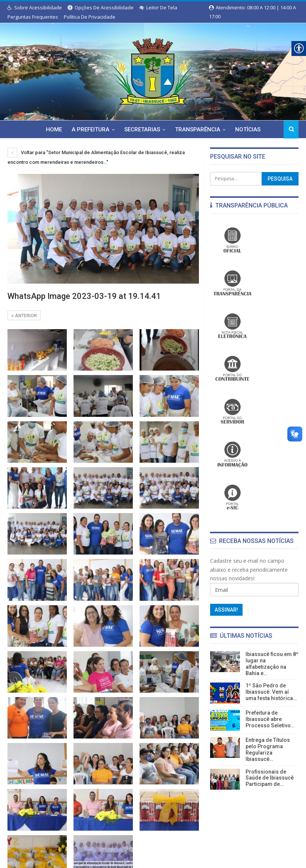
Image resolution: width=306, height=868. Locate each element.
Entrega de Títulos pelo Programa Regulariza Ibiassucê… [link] (268, 749)
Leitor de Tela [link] (158, 7)
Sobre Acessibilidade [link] (35, 7)
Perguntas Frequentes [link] (33, 17)
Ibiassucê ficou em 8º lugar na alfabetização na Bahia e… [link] (272, 664)
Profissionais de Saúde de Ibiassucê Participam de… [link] (270, 778)
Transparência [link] (185, 129)
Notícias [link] (236, 129)
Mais (265, 129)
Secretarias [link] (128, 129)
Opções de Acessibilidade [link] (101, 7)
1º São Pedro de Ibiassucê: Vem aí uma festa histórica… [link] (271, 692)
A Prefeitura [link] (75, 129)
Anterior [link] (24, 315)
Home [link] (38, 129)
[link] (153, 70)
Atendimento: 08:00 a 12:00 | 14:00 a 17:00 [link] (252, 8)
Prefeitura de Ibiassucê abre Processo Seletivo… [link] (270, 719)
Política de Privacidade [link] (90, 17)
